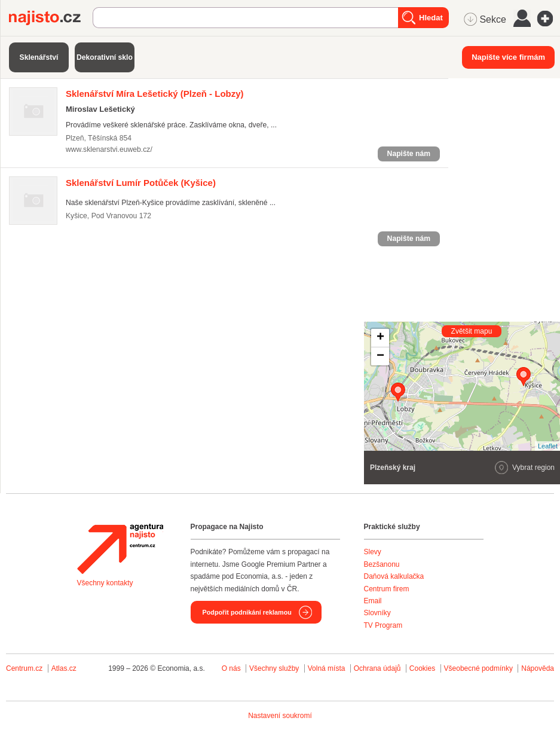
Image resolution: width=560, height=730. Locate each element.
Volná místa (327, 668)
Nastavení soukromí (280, 716)
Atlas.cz (64, 668)
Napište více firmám (508, 57)
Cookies (422, 668)
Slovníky (377, 613)
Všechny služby (275, 668)
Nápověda (538, 668)
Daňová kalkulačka (394, 576)
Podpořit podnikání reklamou (247, 612)
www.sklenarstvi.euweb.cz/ (109, 149)
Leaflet (548, 446)
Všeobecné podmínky (478, 668)
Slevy (373, 552)
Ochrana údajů (377, 668)
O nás (231, 668)
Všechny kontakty (105, 583)
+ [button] (380, 338)
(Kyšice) (141, 183)
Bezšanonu (382, 564)
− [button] (380, 356)
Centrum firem (387, 589)
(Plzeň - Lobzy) (155, 94)
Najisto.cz (51, 18)
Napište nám (409, 154)
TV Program (383, 625)
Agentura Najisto (120, 549)
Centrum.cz (24, 668)
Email (373, 601)
